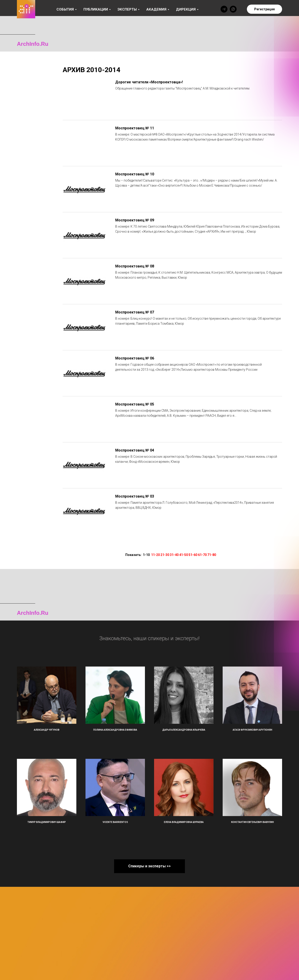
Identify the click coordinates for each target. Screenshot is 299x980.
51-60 (193, 555)
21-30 (165, 555)
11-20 (155, 555)
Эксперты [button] (127, 9)
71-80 (212, 555)
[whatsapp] (233, 9)
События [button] (65, 9)
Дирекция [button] (186, 9)
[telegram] (224, 9)
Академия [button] (156, 9)
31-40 (174, 555)
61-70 (202, 555)
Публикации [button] (96, 9)
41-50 (184, 555)
